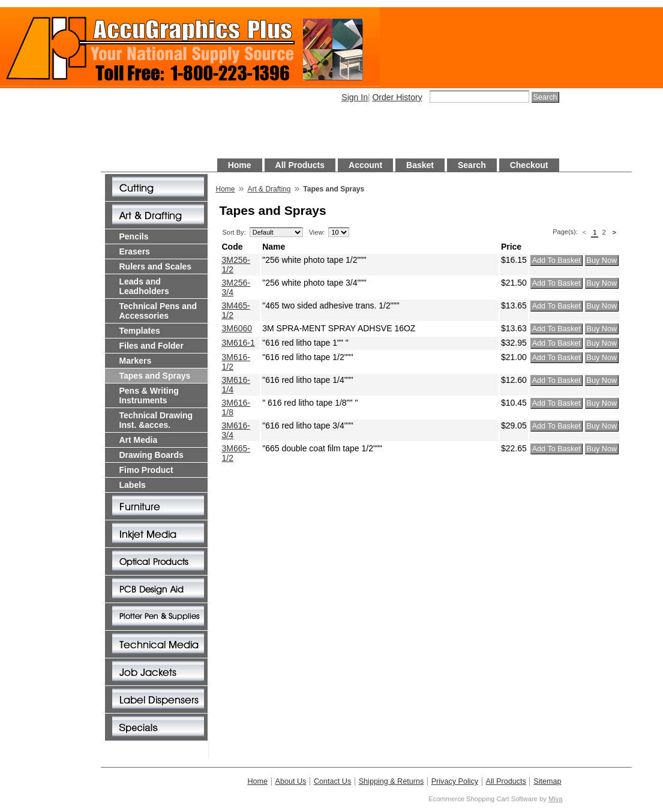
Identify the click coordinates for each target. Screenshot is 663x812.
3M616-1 (238, 343)
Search (472, 165)
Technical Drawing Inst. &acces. (156, 420)
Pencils (134, 236)
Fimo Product (146, 470)
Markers (136, 361)
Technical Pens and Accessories (158, 311)
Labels (133, 485)
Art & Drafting (269, 189)
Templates (140, 331)
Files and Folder (151, 346)
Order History (397, 97)
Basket (420, 165)
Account (365, 165)
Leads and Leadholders (144, 286)
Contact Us (332, 781)
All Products (300, 165)
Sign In (355, 97)
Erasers (135, 251)
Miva (556, 799)
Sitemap (547, 781)
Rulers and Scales (156, 266)
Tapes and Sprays (155, 376)
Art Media (139, 440)
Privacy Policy (455, 781)
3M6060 (237, 328)
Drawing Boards (151, 455)
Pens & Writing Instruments (149, 395)
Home (240, 165)
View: (317, 232)
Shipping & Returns (391, 781)
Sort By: (234, 232)
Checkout (529, 165)
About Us (291, 781)
